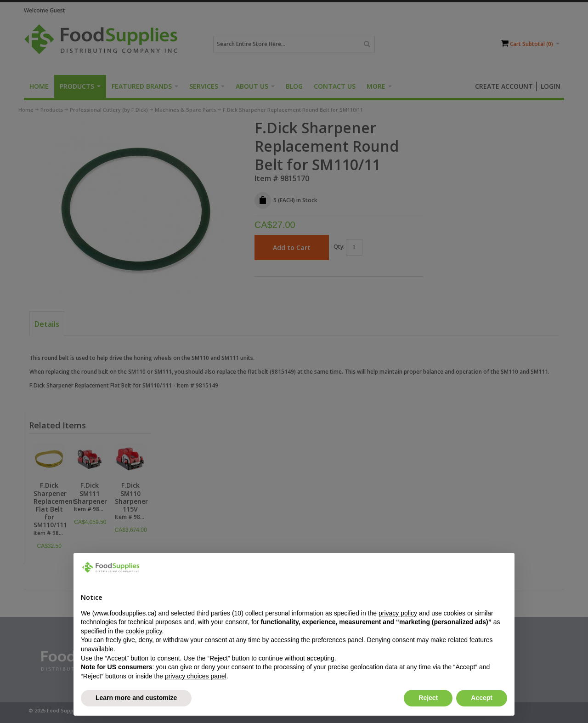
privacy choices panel (196, 676)
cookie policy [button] (144, 631)
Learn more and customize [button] (136, 698)
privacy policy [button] (398, 613)
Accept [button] (482, 698)
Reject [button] (428, 698)
